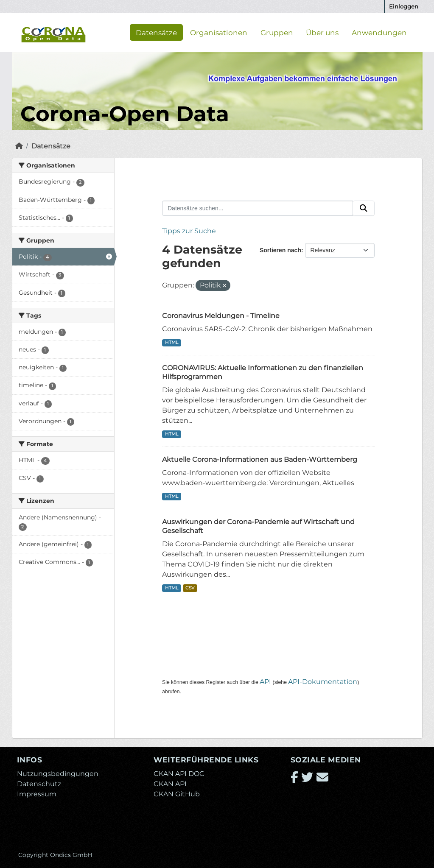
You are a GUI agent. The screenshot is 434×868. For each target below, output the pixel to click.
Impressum (37, 794)
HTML (172, 342)
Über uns (322, 32)
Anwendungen (379, 32)
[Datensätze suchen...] (258, 208)
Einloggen (404, 6)
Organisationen (219, 32)
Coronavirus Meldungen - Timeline (221, 316)
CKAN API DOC (179, 774)
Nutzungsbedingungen (58, 774)
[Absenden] (364, 208)
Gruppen (277, 32)
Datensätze (156, 32)
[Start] (19, 146)
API (265, 682)
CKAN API (170, 784)
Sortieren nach (280, 250)
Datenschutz (39, 784)
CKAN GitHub (177, 794)
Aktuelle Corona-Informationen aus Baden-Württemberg (260, 459)
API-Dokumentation (323, 682)
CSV (190, 588)
